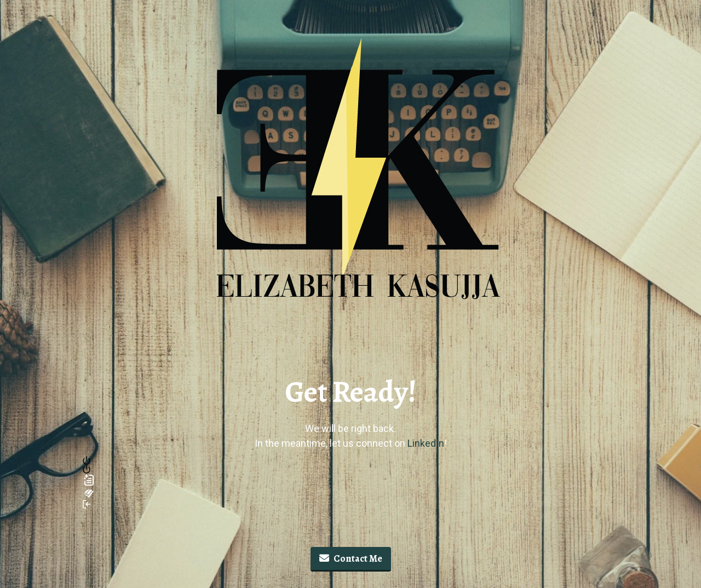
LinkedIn (426, 443)
